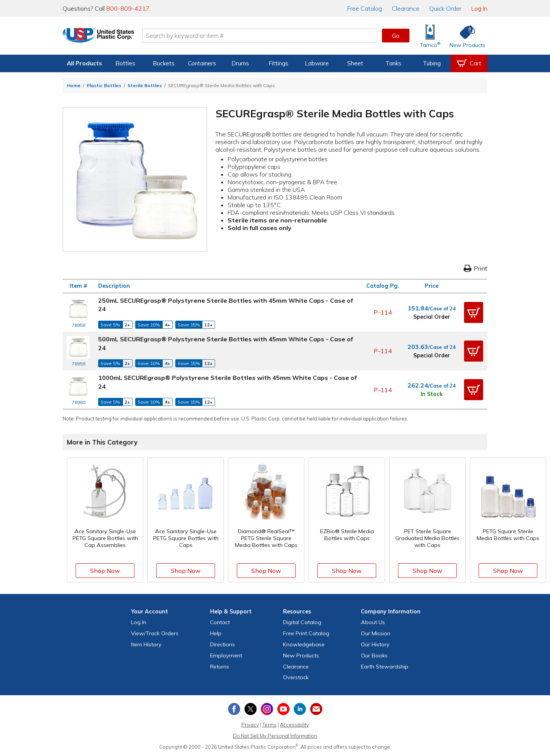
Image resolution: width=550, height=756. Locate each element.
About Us (373, 622)
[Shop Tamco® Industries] (430, 36)
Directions (222, 644)
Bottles (125, 63)
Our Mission (376, 633)
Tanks (393, 63)
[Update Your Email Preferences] (316, 709)
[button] (474, 313)
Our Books (374, 655)
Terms (269, 725)
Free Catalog (306, 633)
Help (216, 633)
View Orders (155, 633)
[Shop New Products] (465, 36)
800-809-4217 (128, 8)
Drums (240, 63)
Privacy (250, 725)
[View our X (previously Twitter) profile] (251, 709)
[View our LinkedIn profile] (300, 709)
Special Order (432, 317)
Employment (226, 655)
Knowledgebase (304, 644)
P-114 (383, 312)
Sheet (355, 63)
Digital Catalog (302, 622)
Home (74, 85)
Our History (375, 644)
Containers (202, 63)
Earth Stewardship (385, 667)
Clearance (406, 8)
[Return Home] (108, 37)
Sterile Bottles (145, 85)
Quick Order (445, 8)
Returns (220, 667)
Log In (479, 8)
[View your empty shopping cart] (469, 63)
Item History (146, 644)
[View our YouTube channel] (283, 709)
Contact (220, 622)
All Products (84, 63)
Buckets (164, 63)
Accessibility (294, 725)
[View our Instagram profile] (267, 709)
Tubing (432, 63)
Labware (317, 63)
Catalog (365, 8)
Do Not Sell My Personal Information (275, 736)
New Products (301, 655)
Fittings (278, 63)
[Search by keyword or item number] (269, 36)
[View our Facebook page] (234, 709)
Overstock (296, 677)
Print (476, 268)
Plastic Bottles (104, 85)
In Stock (432, 394)
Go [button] (396, 36)
